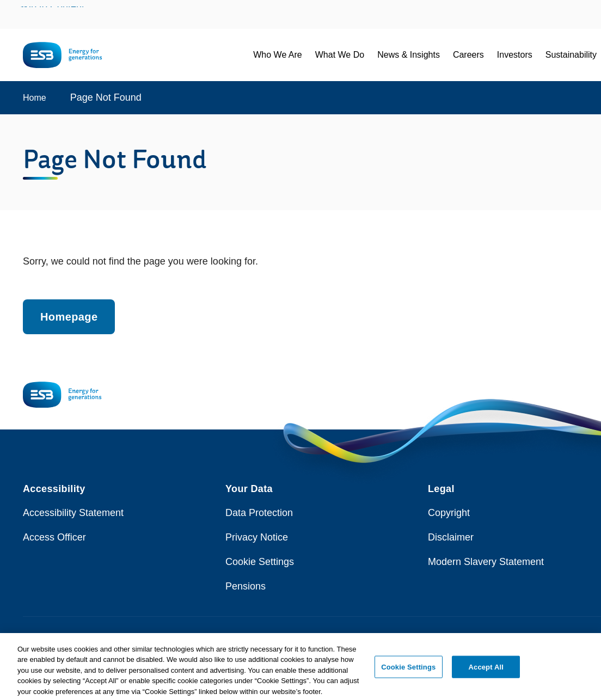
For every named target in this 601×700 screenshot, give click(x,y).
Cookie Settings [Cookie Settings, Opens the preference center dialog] (408, 670)
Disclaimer (451, 537)
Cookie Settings (260, 562)
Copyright (449, 513)
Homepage (69, 317)
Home (35, 98)
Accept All (486, 670)
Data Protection (259, 513)
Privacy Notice (257, 537)
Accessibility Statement (73, 513)
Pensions (246, 586)
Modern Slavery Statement (486, 562)
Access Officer (54, 537)
